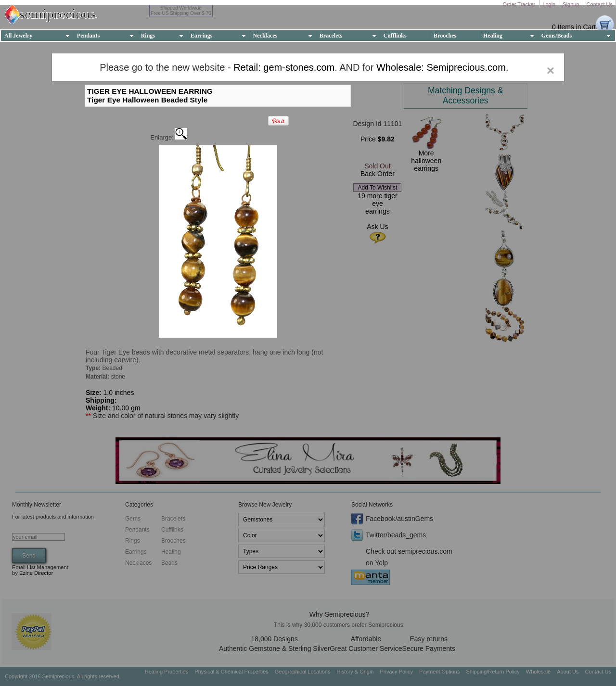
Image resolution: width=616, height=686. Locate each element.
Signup (571, 4)
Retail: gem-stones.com (284, 67)
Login (550, 4)
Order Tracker (520, 4)
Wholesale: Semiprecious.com (441, 67)
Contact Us (600, 4)
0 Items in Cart (574, 27)
